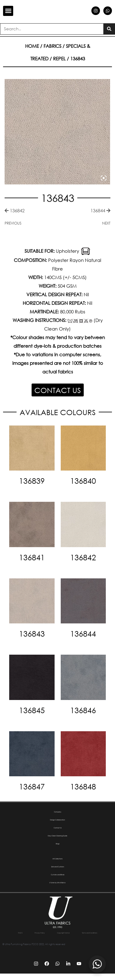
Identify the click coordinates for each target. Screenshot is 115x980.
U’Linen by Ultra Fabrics (57, 882)
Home (32, 46)
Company (57, 812)
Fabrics (52, 46)
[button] (8, 11)
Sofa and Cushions (58, 866)
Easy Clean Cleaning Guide (58, 836)
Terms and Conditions (58, 939)
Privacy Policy (50, 933)
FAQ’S (25, 933)
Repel (59, 59)
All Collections (58, 859)
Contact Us (58, 828)
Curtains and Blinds (58, 874)
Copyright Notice (83, 933)
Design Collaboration (58, 820)
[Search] (109, 29)
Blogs (57, 844)
